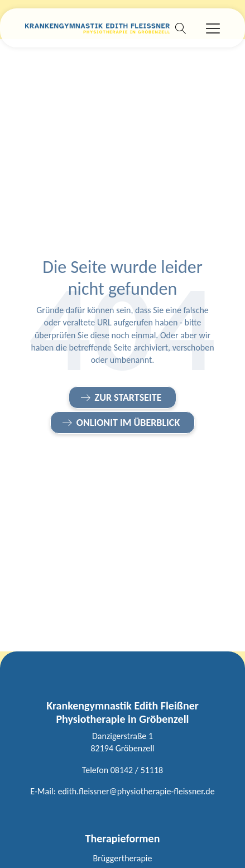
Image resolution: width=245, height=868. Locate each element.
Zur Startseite (128, 397)
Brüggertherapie (123, 858)
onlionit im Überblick (128, 423)
